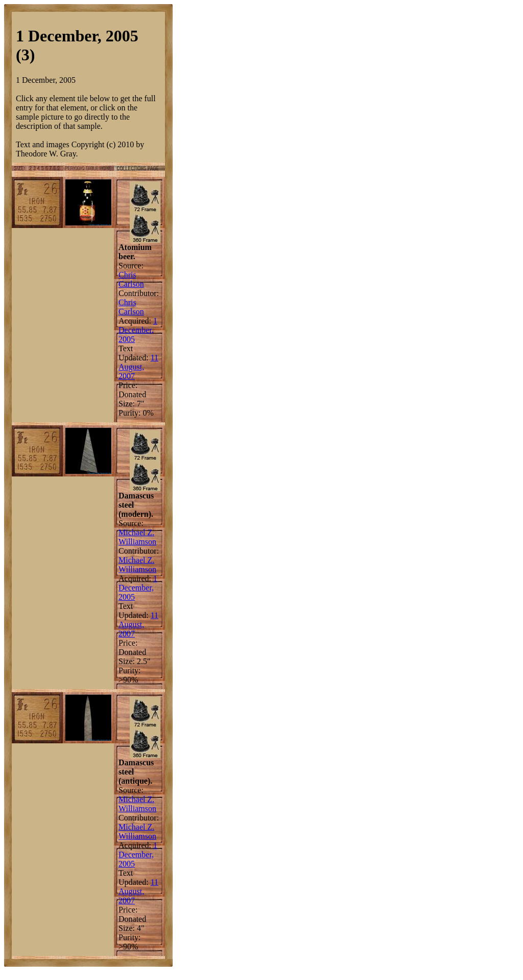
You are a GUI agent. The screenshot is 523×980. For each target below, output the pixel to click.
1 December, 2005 (138, 330)
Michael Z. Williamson (137, 537)
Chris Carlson (131, 279)
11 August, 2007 (138, 367)
